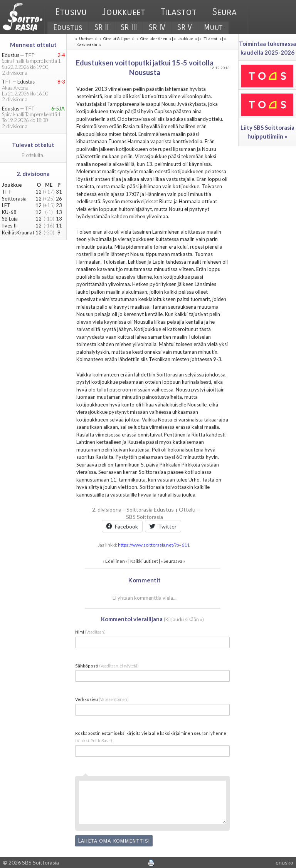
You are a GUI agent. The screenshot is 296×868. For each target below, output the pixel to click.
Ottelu (187, 509)
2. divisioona (107, 509)
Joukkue (185, 38)
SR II (102, 28)
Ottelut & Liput (117, 38)
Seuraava (173, 561)
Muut (213, 28)
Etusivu (71, 12)
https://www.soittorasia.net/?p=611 (154, 545)
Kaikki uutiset (145, 561)
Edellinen (115, 561)
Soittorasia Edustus (150, 509)
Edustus (68, 28)
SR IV (157, 28)
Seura (224, 12)
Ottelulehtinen (154, 38)
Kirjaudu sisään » (184, 619)
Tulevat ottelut (33, 145)
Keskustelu (87, 45)
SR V (185, 28)
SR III (129, 28)
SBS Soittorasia (145, 517)
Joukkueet (124, 12)
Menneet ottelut (33, 45)
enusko (284, 862)
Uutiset (86, 38)
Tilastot (179, 12)
